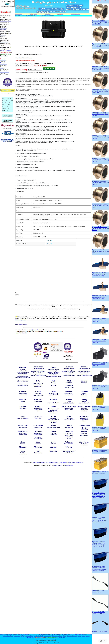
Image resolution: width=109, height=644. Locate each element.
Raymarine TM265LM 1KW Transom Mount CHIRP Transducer (100, 386)
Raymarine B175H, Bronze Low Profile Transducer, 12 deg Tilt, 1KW (100, 113)
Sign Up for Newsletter (8, 90)
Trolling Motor (81, 636)
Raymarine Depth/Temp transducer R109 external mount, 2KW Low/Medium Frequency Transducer (100, 519)
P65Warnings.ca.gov (21, 320)
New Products (62, 638)
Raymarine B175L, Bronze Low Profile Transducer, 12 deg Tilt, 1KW (100, 159)
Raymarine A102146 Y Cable (100, 631)
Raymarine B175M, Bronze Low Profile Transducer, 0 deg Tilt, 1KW (100, 205)
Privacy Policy (47, 639)
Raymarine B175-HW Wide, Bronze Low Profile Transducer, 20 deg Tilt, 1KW (100, 68)
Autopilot (15, 635)
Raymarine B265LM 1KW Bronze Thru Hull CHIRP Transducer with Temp (100, 297)
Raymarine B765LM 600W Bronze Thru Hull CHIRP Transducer (100, 340)
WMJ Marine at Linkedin (52, 463)
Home (17, 16)
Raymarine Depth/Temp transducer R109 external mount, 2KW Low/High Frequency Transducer (100, 495)
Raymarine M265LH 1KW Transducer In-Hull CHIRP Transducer (100, 407)
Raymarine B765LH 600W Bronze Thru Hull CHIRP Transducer (100, 319)
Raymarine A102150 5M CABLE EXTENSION (100, 612)
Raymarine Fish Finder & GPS (33, 16)
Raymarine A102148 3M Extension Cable (100, 591)
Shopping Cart (55, 639)
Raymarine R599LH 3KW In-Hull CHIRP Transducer (100, 450)
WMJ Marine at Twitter (65, 463)
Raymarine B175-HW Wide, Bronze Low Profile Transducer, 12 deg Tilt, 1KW (100, 45)
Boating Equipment (58, 465)
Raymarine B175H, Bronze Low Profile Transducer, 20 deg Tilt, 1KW (100, 136)
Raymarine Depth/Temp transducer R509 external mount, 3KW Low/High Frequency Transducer (100, 543)
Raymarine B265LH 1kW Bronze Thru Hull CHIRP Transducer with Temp (100, 274)
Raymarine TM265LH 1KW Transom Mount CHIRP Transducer (100, 363)
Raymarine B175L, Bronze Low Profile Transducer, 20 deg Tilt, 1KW (100, 182)
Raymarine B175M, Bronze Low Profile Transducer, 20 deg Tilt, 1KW (100, 251)
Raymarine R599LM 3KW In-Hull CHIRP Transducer (100, 472)
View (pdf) (49, 240)
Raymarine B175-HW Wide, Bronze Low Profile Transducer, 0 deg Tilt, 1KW (100, 22)
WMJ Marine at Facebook (39, 463)
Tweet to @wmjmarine (21, 324)
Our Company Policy (39, 639)
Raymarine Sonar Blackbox (47, 16)
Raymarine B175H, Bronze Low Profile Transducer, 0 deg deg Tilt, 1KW (100, 90)
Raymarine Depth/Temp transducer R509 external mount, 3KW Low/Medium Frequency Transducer (100, 568)
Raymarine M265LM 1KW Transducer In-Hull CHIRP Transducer (100, 428)
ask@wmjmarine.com (36, 330)
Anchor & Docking (8, 635)
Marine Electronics (69, 465)
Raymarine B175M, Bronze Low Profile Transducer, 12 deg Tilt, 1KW (100, 228)
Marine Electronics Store (78, 463)
